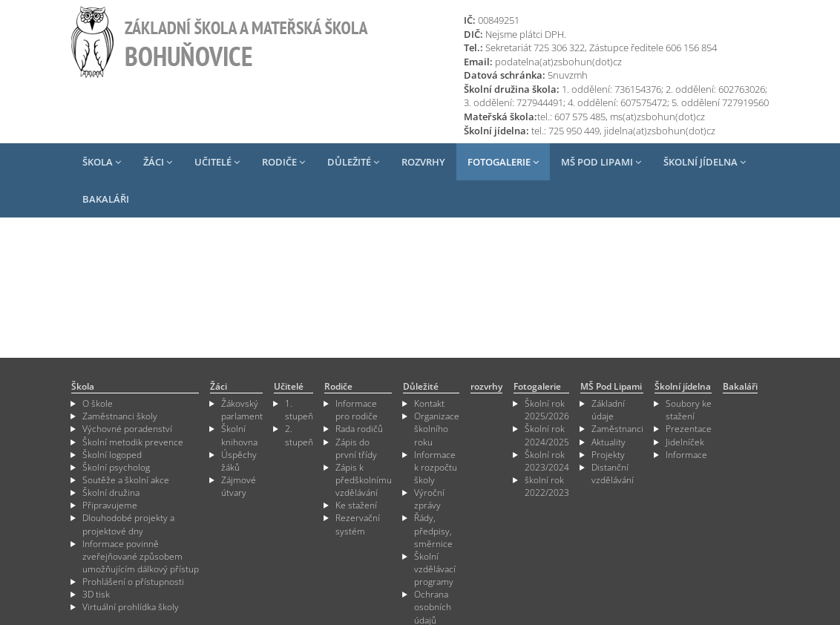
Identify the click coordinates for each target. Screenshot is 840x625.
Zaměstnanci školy (120, 416)
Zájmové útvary (239, 486)
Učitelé (217, 162)
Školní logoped (112, 455)
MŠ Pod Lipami (601, 162)
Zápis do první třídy (356, 448)
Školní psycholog (116, 467)
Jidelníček (685, 442)
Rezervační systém (358, 524)
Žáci (158, 162)
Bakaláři (106, 199)
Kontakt (429, 403)
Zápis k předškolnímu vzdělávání (364, 480)
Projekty (608, 455)
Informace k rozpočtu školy (436, 467)
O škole (98, 403)
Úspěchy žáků (239, 461)
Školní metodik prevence (133, 442)
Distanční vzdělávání (613, 474)
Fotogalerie (503, 162)
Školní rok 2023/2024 (547, 461)
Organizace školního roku (437, 429)
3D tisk (96, 594)
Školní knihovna (239, 435)
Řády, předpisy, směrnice (433, 530)
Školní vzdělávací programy (435, 569)
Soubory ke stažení (689, 410)
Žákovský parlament (242, 410)
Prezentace (689, 429)
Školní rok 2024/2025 (547, 435)
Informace (686, 455)
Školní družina (111, 493)
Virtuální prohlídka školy (131, 607)
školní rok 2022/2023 (547, 486)
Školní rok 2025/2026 (547, 410)
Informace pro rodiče (357, 410)
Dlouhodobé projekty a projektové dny (128, 524)
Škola (102, 162)
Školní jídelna (705, 162)
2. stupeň (299, 435)
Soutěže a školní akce (126, 480)
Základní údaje (608, 410)
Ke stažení (356, 505)
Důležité (353, 162)
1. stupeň (299, 410)
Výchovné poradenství (127, 429)
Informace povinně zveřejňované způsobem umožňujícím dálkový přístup (141, 556)
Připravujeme (110, 505)
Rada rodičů (359, 429)
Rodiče (283, 162)
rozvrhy (423, 162)
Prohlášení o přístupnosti (133, 582)
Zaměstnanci (617, 429)
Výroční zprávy (429, 499)
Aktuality (608, 442)
